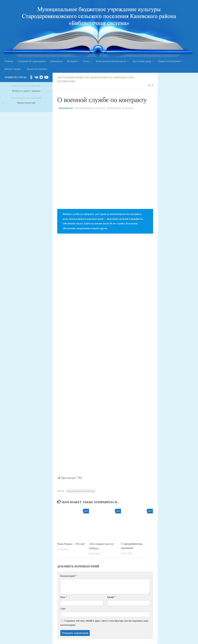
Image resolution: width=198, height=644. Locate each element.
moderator (66, 108)
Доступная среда (142, 61)
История (72, 61)
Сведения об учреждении (32, 61)
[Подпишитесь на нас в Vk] (36, 77)
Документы (56, 61)
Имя (63, 597)
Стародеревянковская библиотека (81, 491)
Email (111, 597)
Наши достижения (37, 69)
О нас (86, 61)
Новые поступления (169, 61)
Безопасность (103, 77)
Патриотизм (67, 81)
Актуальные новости (74, 77)
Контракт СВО (127, 77)
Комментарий (68, 575)
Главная (9, 61)
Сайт (63, 608)
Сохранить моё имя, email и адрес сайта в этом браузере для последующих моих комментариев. (104, 622)
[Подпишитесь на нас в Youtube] (46, 77)
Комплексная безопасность (111, 61)
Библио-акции (12, 69)
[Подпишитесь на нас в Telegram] (41, 77)
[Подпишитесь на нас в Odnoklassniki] (31, 77)
